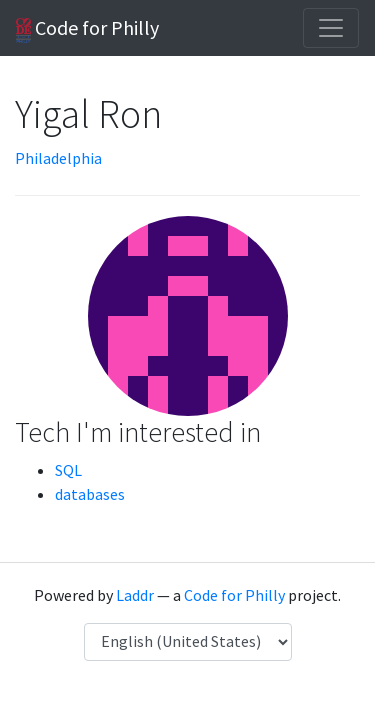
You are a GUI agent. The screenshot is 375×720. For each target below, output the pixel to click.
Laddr (135, 595)
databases (90, 494)
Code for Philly (87, 29)
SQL (68, 470)
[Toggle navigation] (331, 28)
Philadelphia (58, 158)
